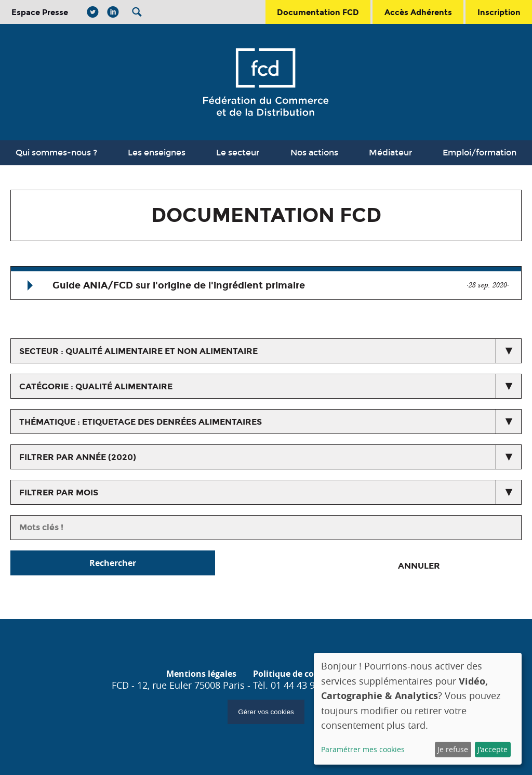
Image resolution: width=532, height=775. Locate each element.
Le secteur (238, 153)
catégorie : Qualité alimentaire (96, 386)
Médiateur (390, 153)
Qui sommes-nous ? (56, 153)
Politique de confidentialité (309, 674)
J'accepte (493, 749)
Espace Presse (40, 12)
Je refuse (453, 749)
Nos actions (314, 153)
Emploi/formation (480, 153)
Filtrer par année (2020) (78, 457)
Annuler (419, 566)
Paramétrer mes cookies (363, 749)
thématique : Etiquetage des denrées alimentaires (141, 422)
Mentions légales (201, 674)
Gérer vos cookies (266, 712)
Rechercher (113, 563)
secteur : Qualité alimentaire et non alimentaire (138, 351)
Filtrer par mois (59, 492)
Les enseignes (157, 153)
